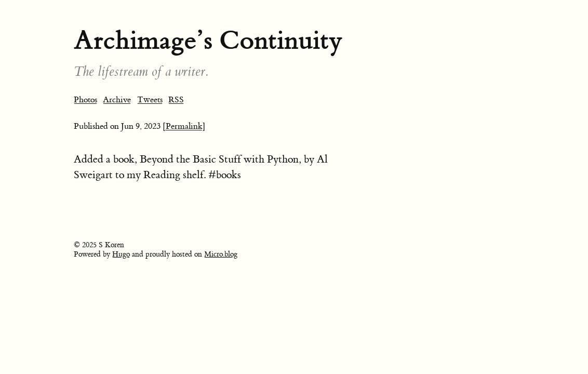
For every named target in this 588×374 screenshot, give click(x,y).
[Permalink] (184, 126)
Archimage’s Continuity (208, 40)
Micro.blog (221, 255)
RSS (176, 100)
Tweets (150, 100)
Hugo (121, 255)
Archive (117, 100)
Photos (85, 100)
